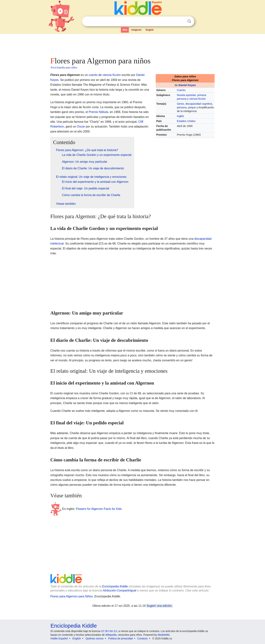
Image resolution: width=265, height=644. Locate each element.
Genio (180, 104)
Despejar (182, 21)
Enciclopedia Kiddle (115, 586)
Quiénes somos (94, 638)
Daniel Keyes (187, 85)
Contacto (142, 638)
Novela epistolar (186, 95)
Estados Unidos (186, 121)
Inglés (180, 116)
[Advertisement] (132, 44)
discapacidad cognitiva (199, 104)
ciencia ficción (197, 99)
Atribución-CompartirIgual (120, 590)
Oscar (81, 126)
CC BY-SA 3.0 (109, 631)
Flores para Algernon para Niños (72, 596)
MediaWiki (164, 635)
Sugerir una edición (159, 606)
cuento (93, 75)
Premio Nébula (98, 112)
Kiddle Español (59, 638)
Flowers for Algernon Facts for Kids (99, 509)
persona (182, 107)
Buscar (189, 21)
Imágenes (136, 30)
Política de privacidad (120, 638)
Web (125, 30)
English (150, 30)
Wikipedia (111, 635)
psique (192, 107)
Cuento (181, 90)
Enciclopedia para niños (64, 67)
